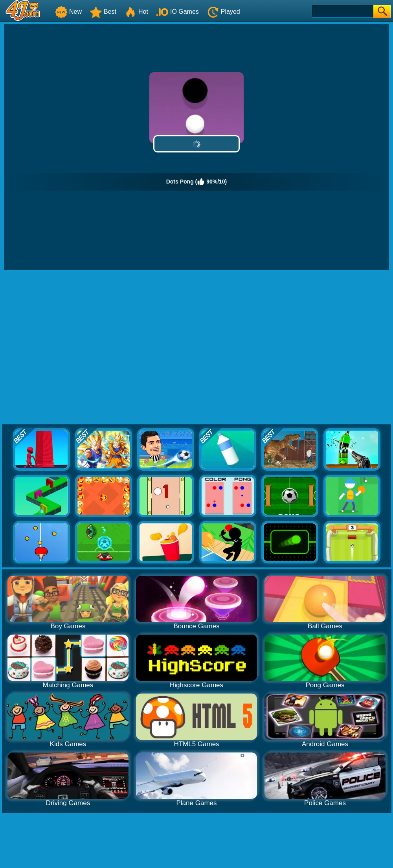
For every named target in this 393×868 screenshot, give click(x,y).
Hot (136, 12)
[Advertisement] (74, 348)
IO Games (177, 12)
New (68, 12)
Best (103, 12)
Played (223, 12)
